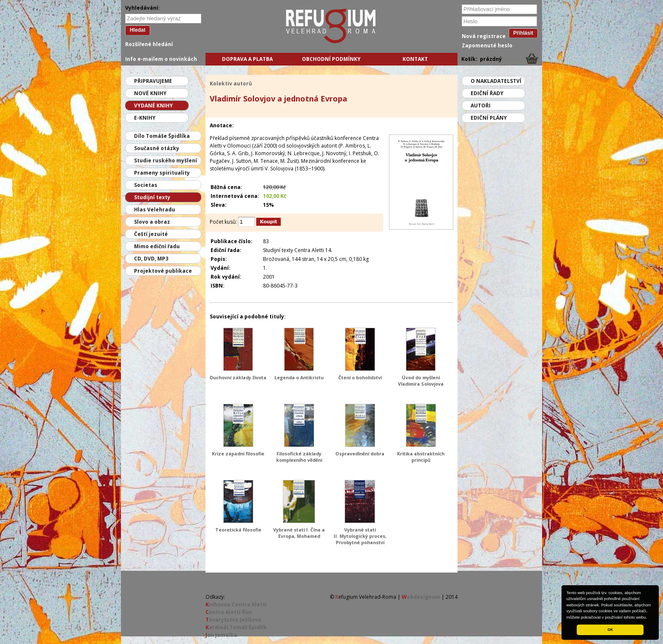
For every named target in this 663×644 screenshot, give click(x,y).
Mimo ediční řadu (157, 246)
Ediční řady (487, 93)
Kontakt (415, 59)
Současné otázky (157, 148)
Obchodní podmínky (331, 59)
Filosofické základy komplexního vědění (299, 457)
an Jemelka (221, 635)
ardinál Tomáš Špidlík (236, 627)
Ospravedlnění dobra (360, 454)
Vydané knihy (153, 106)
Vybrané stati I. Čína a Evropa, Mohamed (299, 533)
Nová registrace (484, 36)
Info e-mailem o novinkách (161, 59)
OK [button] (610, 630)
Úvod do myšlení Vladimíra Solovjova (421, 381)
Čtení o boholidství (360, 377)
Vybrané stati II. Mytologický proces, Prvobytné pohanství (360, 536)
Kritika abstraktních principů (421, 457)
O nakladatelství (496, 81)
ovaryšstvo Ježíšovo (233, 620)
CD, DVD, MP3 (151, 259)
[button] (649, 618)
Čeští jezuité (151, 234)
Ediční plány (489, 118)
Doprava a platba (247, 59)
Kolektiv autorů (231, 84)
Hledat (138, 30)
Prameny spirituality (162, 173)
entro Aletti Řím (229, 612)
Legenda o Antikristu (299, 377)
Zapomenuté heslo (487, 45)
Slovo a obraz (152, 222)
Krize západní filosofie (238, 454)
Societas (146, 185)
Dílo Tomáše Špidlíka (162, 136)
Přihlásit (523, 33)
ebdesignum (421, 597)
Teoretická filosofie (238, 530)
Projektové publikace (163, 271)
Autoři (481, 106)
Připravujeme (153, 81)
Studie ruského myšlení (166, 160)
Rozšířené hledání (149, 44)
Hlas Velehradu (155, 210)
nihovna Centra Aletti (236, 604)
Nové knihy (150, 93)
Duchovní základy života (238, 377)
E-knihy (145, 118)
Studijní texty (152, 197)
